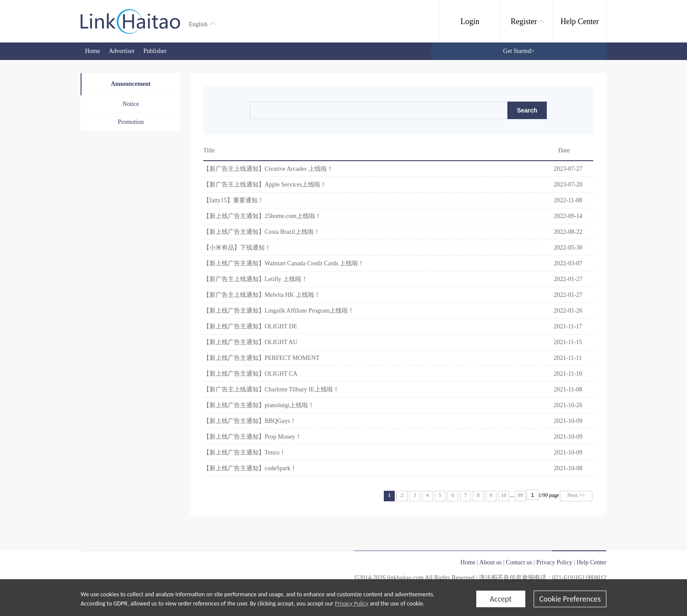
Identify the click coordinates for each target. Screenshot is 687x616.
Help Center (579, 21)
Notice (131, 104)
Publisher (155, 51)
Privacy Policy (352, 604)
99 (521, 495)
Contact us (519, 562)
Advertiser (122, 51)
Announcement (131, 84)
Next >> (576, 495)
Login (470, 21)
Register (527, 21)
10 (504, 495)
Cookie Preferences (570, 599)
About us (490, 562)
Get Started (519, 51)
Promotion (131, 122)
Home (92, 51)
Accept (501, 599)
